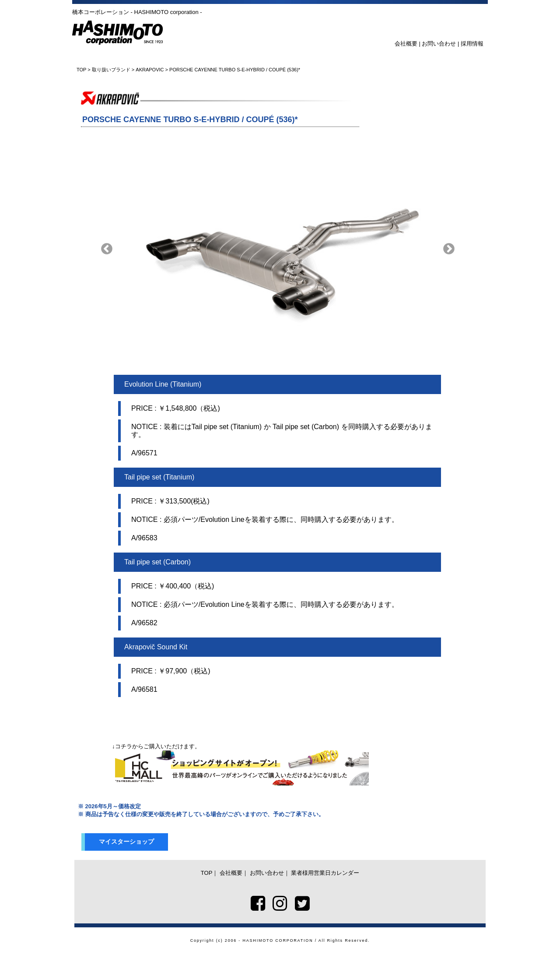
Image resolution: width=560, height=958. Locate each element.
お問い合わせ (439, 44)
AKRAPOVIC (150, 70)
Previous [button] (107, 249)
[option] (278, 249)
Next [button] (449, 249)
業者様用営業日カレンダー (325, 873)
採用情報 (472, 44)
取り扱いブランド (111, 70)
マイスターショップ (126, 842)
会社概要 (406, 44)
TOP (81, 70)
